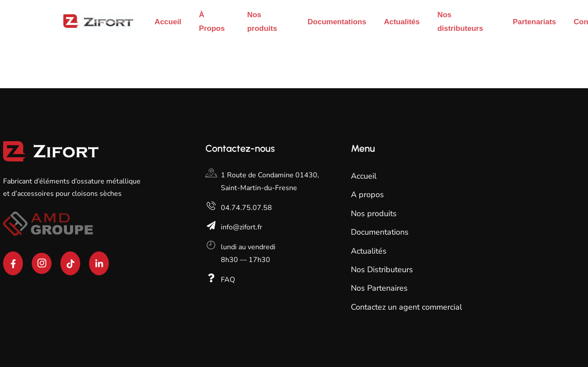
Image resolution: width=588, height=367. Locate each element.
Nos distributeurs (460, 22)
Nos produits (262, 22)
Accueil (168, 22)
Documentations (337, 22)
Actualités (402, 22)
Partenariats (534, 22)
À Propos (212, 22)
